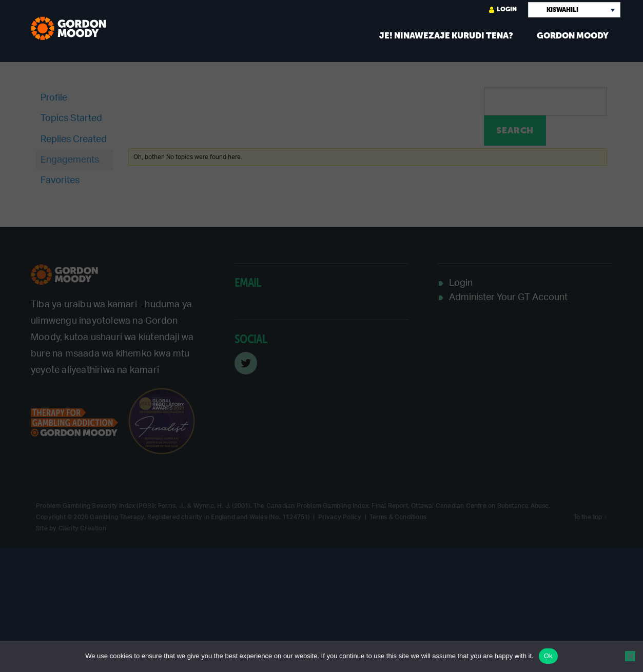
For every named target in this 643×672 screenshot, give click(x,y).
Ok (548, 656)
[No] (630, 656)
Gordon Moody (573, 36)
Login (503, 9)
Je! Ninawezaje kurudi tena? (446, 36)
